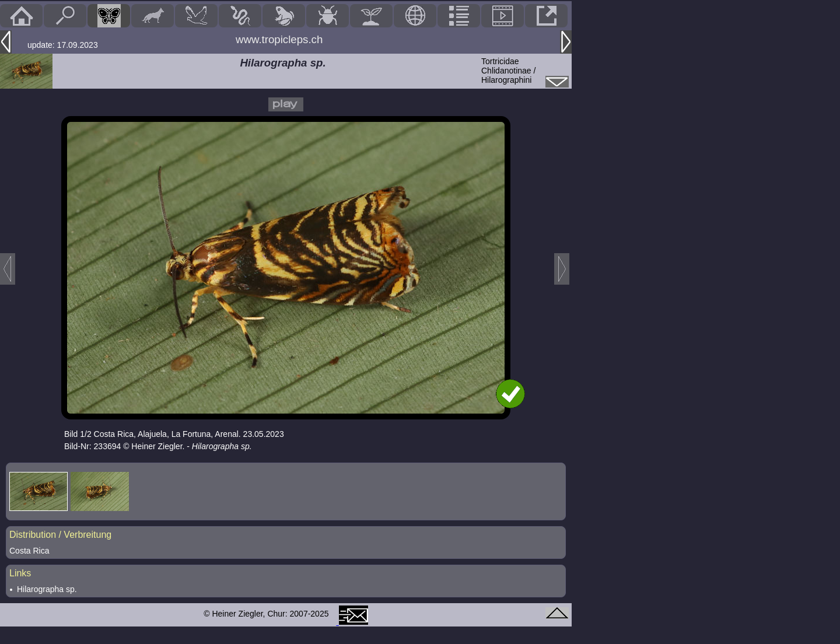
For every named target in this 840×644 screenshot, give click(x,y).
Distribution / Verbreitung (60, 535)
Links (20, 573)
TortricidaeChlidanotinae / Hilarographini (508, 71)
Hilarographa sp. (47, 589)
